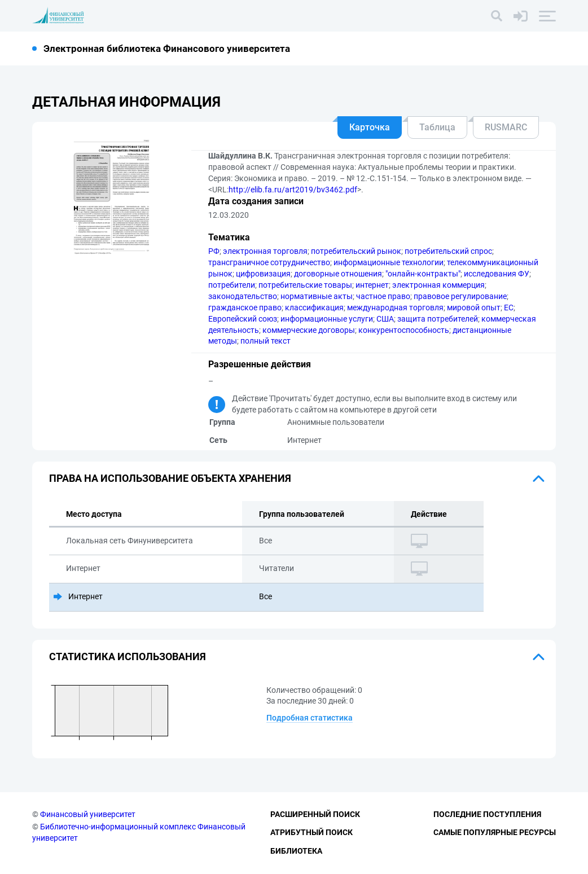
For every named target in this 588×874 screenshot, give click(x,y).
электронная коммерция (438, 285)
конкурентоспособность (404, 330)
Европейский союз (243, 319)
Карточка (370, 127)
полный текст (266, 341)
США (385, 319)
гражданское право (245, 308)
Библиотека (296, 851)
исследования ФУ (497, 274)
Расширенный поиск (315, 814)
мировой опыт (474, 308)
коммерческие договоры (309, 330)
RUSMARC (506, 127)
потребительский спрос (448, 251)
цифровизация (263, 274)
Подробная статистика (310, 718)
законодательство (243, 296)
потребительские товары (305, 285)
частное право (383, 296)
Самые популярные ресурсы (495, 832)
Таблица (437, 127)
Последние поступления (487, 814)
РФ (214, 251)
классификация (314, 308)
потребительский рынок (356, 251)
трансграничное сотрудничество (269, 262)
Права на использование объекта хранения (170, 478)
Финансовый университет (88, 814)
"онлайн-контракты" (423, 274)
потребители (232, 285)
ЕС (509, 308)
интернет (372, 285)
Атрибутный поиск (311, 832)
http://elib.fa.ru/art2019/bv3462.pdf (293, 190)
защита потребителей (438, 319)
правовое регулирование (460, 296)
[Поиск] (497, 16)
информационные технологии (389, 262)
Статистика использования (128, 656)
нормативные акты (317, 296)
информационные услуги (327, 319)
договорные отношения (338, 274)
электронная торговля (265, 251)
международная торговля (395, 308)
